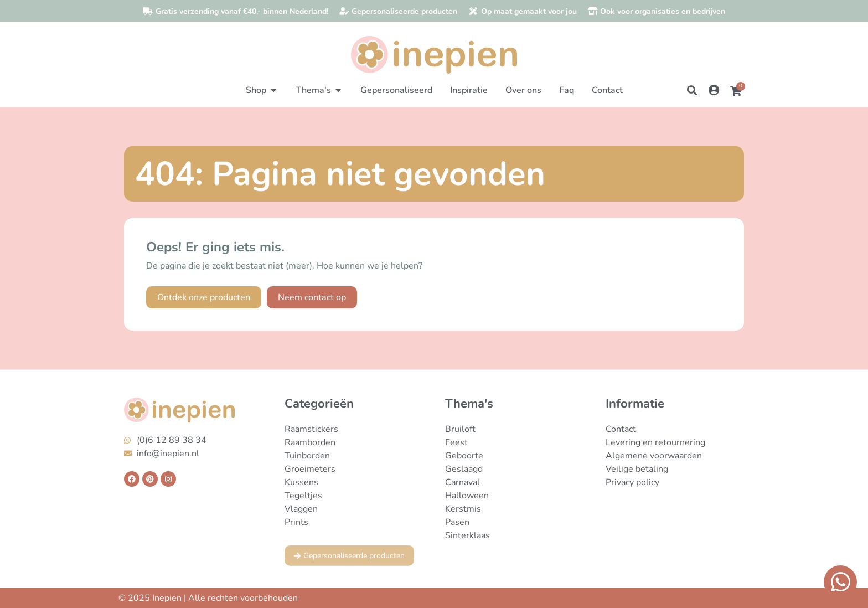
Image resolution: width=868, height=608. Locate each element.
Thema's (469, 404)
